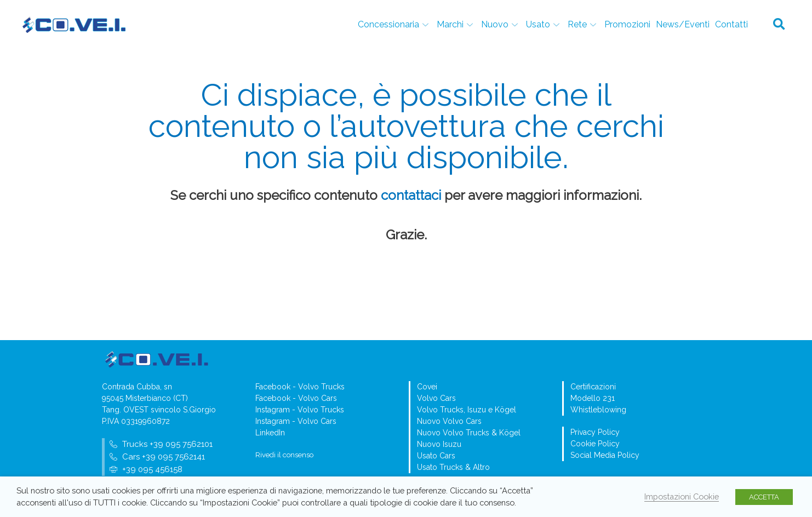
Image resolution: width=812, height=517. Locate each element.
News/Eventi (683, 24)
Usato (544, 24)
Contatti (731, 24)
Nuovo (501, 24)
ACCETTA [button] (764, 497)
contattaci (411, 195)
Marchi (456, 24)
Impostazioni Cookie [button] (682, 496)
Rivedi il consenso (284, 455)
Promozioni (627, 24)
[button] (779, 25)
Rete (583, 24)
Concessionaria (394, 24)
